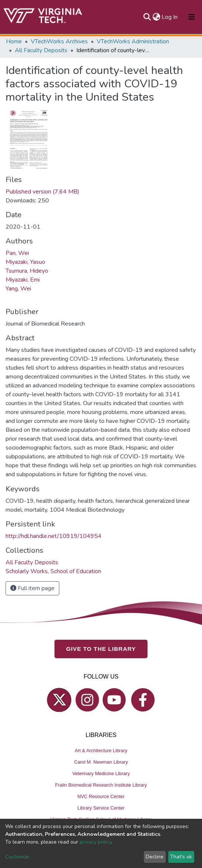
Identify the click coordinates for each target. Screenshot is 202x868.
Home (14, 41)
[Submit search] (147, 17)
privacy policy (95, 842)
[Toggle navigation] (192, 17)
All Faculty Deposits (41, 50)
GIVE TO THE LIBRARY (101, 648)
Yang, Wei (18, 289)
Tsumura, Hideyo (27, 271)
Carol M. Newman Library (101, 762)
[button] (156, 17)
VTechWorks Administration (133, 41)
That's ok (181, 857)
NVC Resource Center (101, 796)
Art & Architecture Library (101, 750)
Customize (17, 857)
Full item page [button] (32, 588)
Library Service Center (101, 808)
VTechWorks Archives (59, 41)
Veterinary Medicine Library (101, 773)
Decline (155, 857)
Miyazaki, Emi (23, 280)
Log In (170, 17)
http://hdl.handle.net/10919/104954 (54, 536)
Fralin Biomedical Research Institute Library (101, 785)
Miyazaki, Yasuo (25, 262)
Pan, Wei (17, 253)
